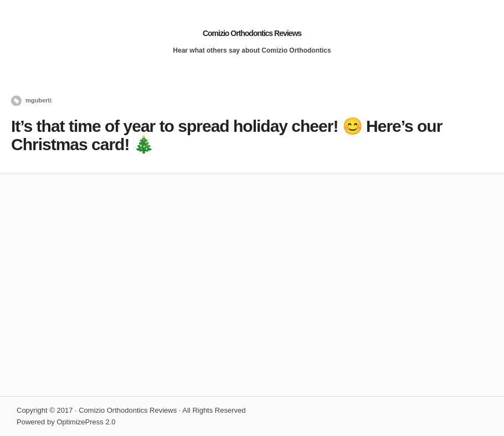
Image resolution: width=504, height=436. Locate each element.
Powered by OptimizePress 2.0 (66, 422)
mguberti (38, 100)
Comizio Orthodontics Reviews (252, 33)
